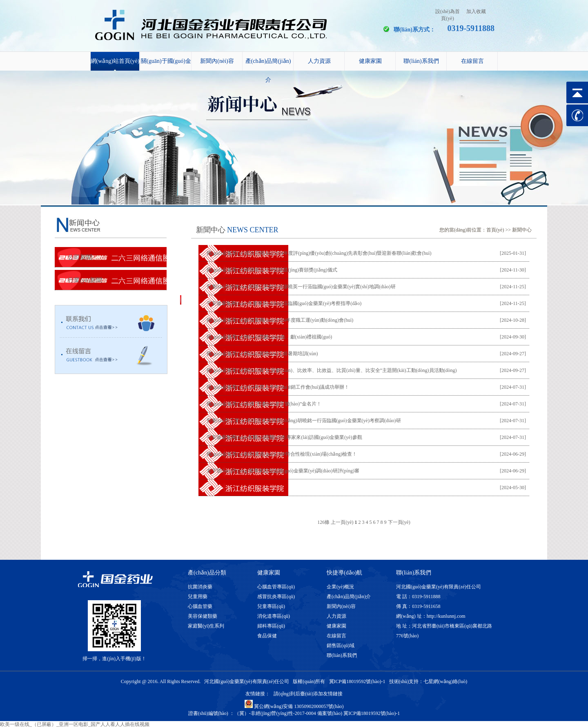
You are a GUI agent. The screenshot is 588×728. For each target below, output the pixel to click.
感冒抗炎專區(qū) (276, 597)
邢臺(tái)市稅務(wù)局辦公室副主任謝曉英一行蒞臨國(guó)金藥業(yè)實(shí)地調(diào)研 (301, 287)
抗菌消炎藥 (200, 587)
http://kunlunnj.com (446, 616)
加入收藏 (476, 11)
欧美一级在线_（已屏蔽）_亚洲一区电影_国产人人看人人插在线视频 (75, 724)
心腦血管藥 (200, 606)
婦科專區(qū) (271, 626)
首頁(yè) (495, 230)
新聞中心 (522, 230)
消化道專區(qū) (274, 616)
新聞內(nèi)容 (217, 61)
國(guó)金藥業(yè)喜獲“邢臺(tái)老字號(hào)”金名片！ (264, 404)
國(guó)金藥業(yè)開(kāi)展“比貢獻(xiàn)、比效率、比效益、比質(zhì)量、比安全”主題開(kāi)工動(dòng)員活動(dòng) (332, 370)
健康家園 (370, 61)
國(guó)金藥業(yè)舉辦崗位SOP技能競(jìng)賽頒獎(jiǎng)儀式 (272, 270)
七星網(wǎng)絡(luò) (445, 681)
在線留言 (472, 61)
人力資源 (319, 61)
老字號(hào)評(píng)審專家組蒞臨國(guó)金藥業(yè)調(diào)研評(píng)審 (283, 471)
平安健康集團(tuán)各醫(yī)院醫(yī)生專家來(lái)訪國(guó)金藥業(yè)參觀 (284, 437)
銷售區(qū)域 (341, 646)
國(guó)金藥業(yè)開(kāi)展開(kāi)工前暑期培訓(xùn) (262, 354)
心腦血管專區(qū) (276, 587)
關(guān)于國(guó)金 (166, 61)
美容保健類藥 (203, 616)
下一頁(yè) (399, 522)
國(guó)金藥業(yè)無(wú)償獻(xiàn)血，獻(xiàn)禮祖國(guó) (269, 337)
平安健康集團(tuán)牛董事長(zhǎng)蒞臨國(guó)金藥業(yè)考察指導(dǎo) (284, 303)
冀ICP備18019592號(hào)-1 (357, 681)
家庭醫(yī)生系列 (206, 626)
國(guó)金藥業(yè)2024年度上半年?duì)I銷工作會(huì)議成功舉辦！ (278, 387)
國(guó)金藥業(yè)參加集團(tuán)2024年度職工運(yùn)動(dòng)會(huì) (280, 320)
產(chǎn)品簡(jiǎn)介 (268, 64)
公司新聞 (80, 257)
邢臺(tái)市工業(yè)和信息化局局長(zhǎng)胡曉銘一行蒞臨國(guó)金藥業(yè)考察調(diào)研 (304, 421)
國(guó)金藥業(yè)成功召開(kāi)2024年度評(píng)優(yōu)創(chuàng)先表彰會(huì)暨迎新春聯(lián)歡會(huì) (319, 253)
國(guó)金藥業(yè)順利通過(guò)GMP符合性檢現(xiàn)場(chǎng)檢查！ (282, 454)
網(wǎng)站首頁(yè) (115, 61)
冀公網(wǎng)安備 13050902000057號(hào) (294, 706)
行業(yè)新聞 (85, 280)
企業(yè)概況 (340, 587)
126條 (323, 522)
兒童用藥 (198, 597)
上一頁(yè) (342, 522)
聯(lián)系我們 (421, 61)
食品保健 (267, 636)
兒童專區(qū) (271, 606)
